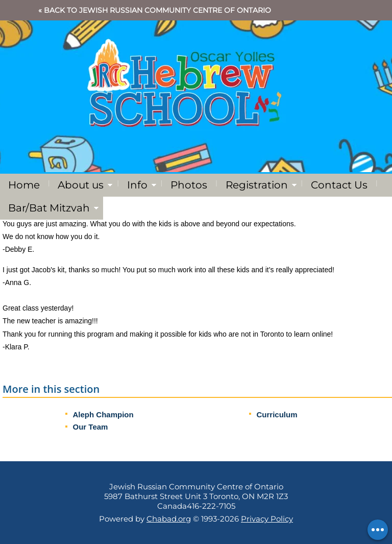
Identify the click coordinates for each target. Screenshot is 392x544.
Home (24, 185)
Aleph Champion (103, 415)
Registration (257, 185)
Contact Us (339, 185)
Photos (189, 185)
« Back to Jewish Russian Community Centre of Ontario (155, 10)
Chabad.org (169, 519)
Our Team (91, 427)
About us (81, 185)
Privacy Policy (267, 519)
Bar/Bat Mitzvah (49, 208)
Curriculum (277, 415)
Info (137, 185)
